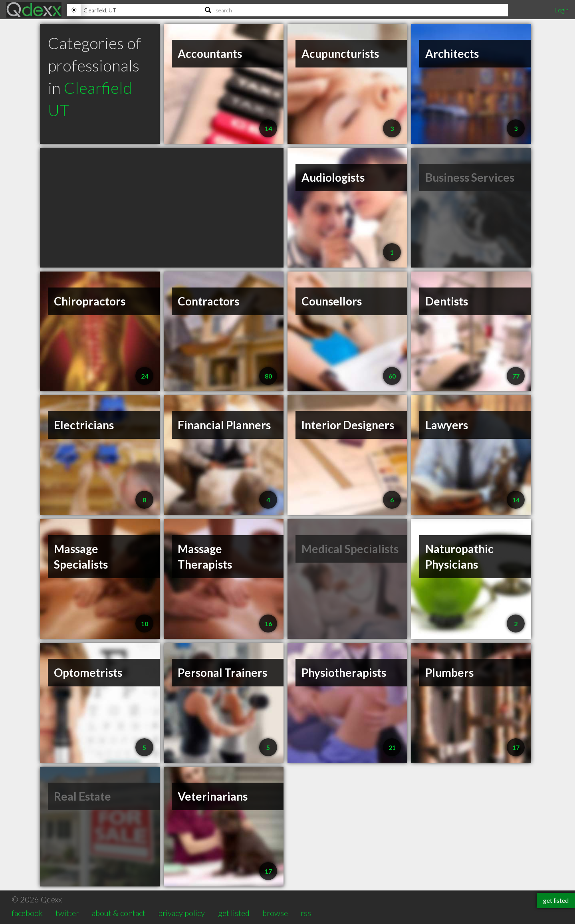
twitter (67, 913)
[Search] (354, 10)
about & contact (119, 913)
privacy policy (181, 913)
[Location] (133, 10)
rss (306, 913)
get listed (234, 913)
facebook (27, 913)
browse (275, 913)
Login (561, 10)
